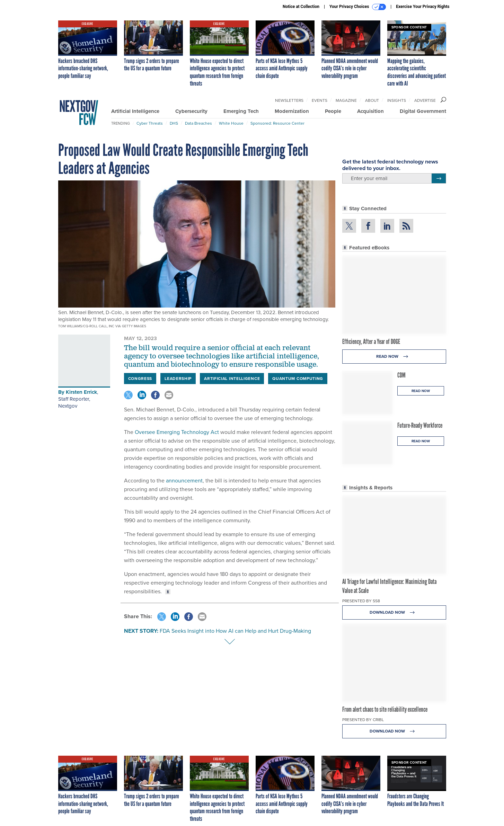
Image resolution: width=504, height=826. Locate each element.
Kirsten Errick (81, 392)
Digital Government (423, 111)
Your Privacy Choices (358, 7)
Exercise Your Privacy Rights (423, 7)
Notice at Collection (301, 7)
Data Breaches (198, 123)
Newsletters (289, 100)
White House (231, 123)
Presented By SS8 (361, 601)
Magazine (346, 100)
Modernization (292, 111)
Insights (397, 100)
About (372, 100)
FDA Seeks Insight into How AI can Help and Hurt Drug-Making (235, 631)
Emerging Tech (241, 111)
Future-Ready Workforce (420, 425)
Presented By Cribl (363, 720)
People (333, 111)
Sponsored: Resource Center (277, 123)
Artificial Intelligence (135, 111)
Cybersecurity (191, 111)
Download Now (394, 612)
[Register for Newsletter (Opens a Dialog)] (439, 178)
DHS (174, 123)
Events (320, 100)
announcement (184, 481)
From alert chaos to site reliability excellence (385, 709)
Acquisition (370, 111)
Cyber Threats (150, 123)
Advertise (425, 100)
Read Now (394, 357)
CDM (401, 375)
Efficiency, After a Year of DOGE (371, 341)
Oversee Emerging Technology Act (176, 432)
